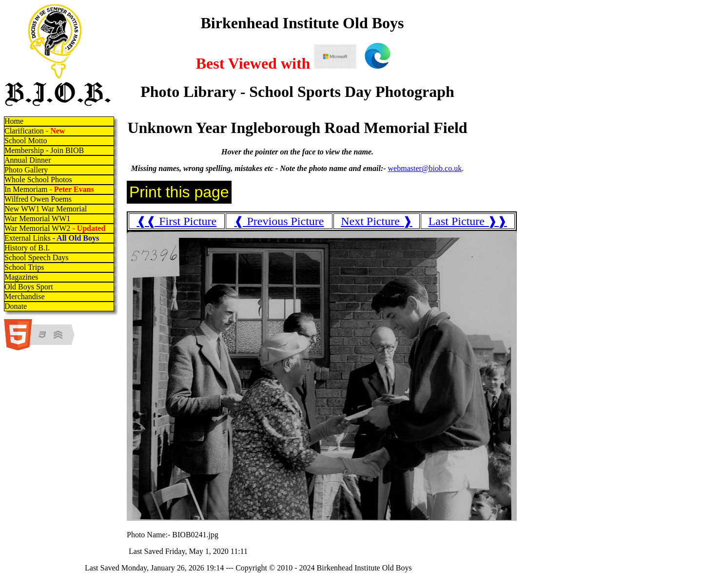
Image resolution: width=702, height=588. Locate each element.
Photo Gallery (26, 170)
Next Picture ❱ (377, 221)
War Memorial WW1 (37, 218)
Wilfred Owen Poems (38, 199)
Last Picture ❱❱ (468, 221)
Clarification (35, 131)
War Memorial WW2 (56, 228)
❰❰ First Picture (176, 221)
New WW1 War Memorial (46, 209)
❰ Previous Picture (279, 221)
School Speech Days (37, 257)
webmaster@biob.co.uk (425, 168)
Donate (16, 306)
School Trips (24, 267)
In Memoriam (49, 189)
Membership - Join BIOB (44, 150)
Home (14, 121)
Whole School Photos (38, 180)
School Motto (26, 141)
